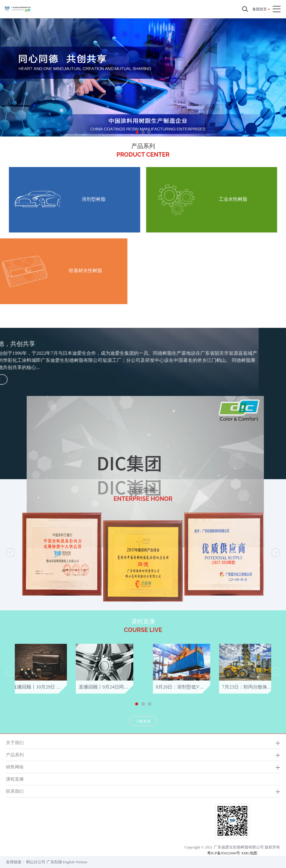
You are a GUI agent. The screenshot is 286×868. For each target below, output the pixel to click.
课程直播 (15, 779)
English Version (75, 862)
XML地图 (249, 853)
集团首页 (260, 9)
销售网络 (15, 767)
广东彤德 (54, 862)
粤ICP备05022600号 (224, 853)
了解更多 (143, 730)
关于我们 (15, 743)
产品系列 (15, 755)
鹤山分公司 (36, 862)
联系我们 (15, 791)
